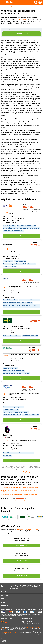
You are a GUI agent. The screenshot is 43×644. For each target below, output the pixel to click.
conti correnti (22, 19)
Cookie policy (4, 642)
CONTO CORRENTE (22, 554)
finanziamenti (20, 529)
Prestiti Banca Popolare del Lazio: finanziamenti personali (20, 494)
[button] (2, 2)
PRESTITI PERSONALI (21, 539)
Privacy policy (4, 640)
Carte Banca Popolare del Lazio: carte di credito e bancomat (21, 488)
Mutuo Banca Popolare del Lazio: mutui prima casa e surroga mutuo (20, 491)
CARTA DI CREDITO (21, 569)
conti (31, 529)
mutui (27, 529)
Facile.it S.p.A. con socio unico (20, 636)
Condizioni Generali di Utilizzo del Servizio (9, 639)
